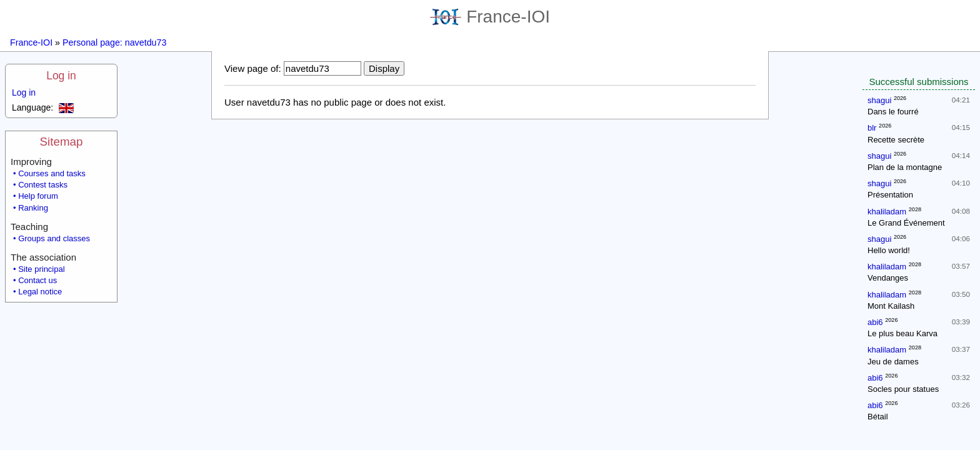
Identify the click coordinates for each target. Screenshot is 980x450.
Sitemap (62, 142)
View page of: (253, 68)
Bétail (878, 417)
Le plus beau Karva (902, 333)
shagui (879, 100)
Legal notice (40, 292)
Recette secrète (896, 140)
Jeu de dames (893, 362)
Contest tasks (43, 185)
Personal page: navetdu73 (114, 42)
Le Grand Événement (906, 223)
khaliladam (887, 212)
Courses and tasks (52, 173)
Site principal (41, 269)
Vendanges (888, 278)
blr (872, 128)
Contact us (37, 280)
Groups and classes (54, 238)
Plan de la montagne (905, 167)
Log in (61, 76)
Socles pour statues (903, 389)
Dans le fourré (893, 112)
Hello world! (889, 250)
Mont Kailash (891, 306)
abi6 (875, 322)
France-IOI (490, 17)
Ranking (33, 208)
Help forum (38, 196)
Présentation (890, 195)
